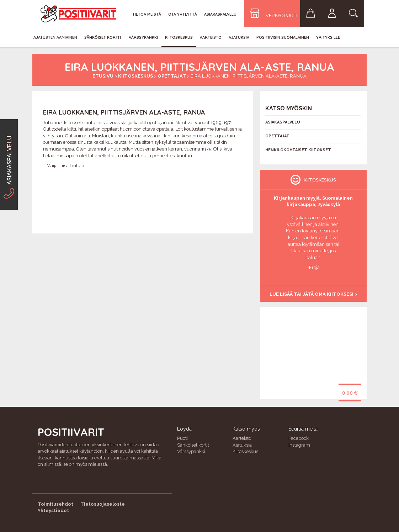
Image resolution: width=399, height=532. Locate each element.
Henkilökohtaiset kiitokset (298, 150)
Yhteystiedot (53, 510)
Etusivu (103, 76)
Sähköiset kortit (103, 37)
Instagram (299, 445)
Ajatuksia (239, 37)
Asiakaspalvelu (220, 14)
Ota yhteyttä (183, 14)
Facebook (299, 438)
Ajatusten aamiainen (55, 37)
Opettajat (172, 76)
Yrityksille (328, 37)
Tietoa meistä (147, 14)
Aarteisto (211, 37)
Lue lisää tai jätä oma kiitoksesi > (313, 294)
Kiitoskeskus (179, 37)
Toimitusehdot (55, 504)
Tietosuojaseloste (103, 504)
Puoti (182, 438)
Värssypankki (143, 37)
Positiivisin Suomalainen (283, 37)
